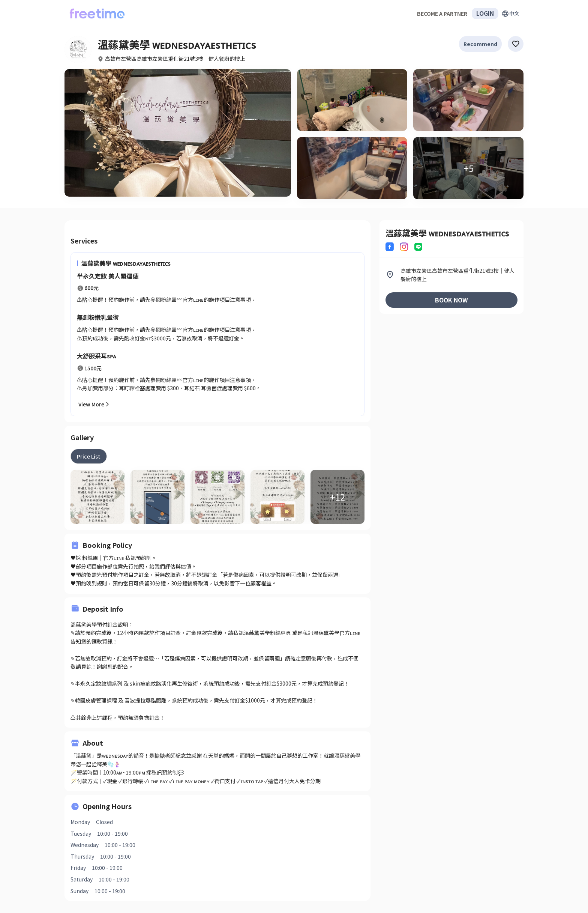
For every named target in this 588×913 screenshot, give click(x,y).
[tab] (89, 456)
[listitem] (451, 275)
